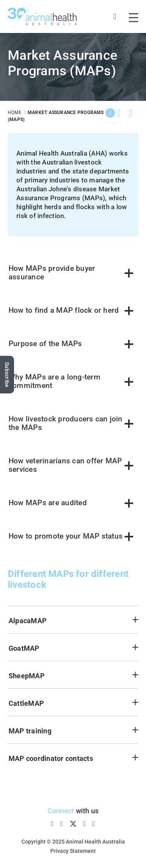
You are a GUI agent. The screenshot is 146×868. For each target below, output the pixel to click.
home (15, 113)
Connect (61, 811)
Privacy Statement (73, 851)
